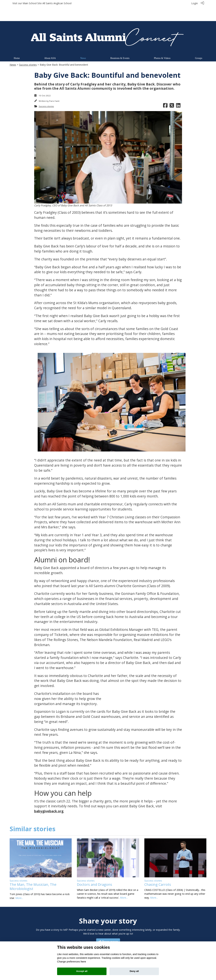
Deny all (134, 971)
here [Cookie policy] (83, 962)
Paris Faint (54, 86)
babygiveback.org (49, 797)
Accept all (82, 971)
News (13, 50)
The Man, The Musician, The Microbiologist (33, 872)
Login (195, 3)
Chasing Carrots (158, 870)
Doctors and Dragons (95, 870)
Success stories (28, 50)
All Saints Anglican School (57, 3)
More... (19, 883)
